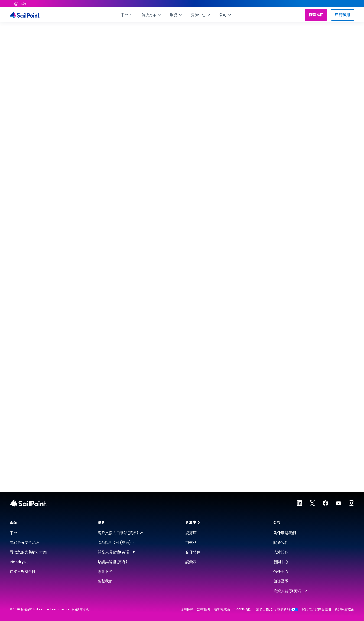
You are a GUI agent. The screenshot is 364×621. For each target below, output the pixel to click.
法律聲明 (204, 609)
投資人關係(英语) (290, 591)
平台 (13, 533)
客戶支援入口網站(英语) (120, 533)
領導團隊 (281, 581)
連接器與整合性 (23, 572)
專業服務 (105, 572)
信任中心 (281, 572)
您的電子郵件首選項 (316, 609)
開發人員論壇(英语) (116, 552)
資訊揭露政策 (344, 609)
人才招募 (281, 552)
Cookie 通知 (243, 609)
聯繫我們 (316, 15)
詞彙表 (191, 562)
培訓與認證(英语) (112, 562)
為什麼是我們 (285, 533)
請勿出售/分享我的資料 (277, 609)
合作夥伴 (193, 552)
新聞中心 (281, 562)
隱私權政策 (222, 609)
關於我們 (281, 543)
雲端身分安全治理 (25, 543)
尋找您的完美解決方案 (28, 552)
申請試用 (343, 15)
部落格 (191, 543)
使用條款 (187, 609)
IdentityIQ (19, 562)
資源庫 (191, 533)
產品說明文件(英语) (116, 543)
